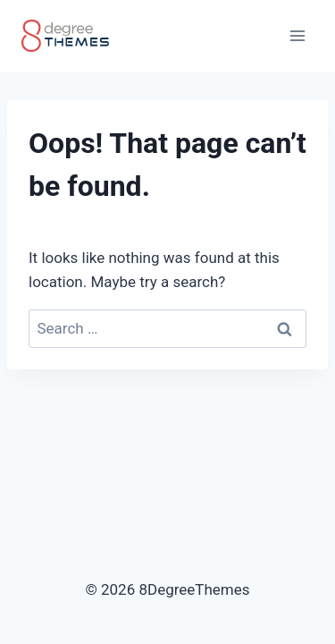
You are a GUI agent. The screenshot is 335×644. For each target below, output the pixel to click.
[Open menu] (297, 35)
